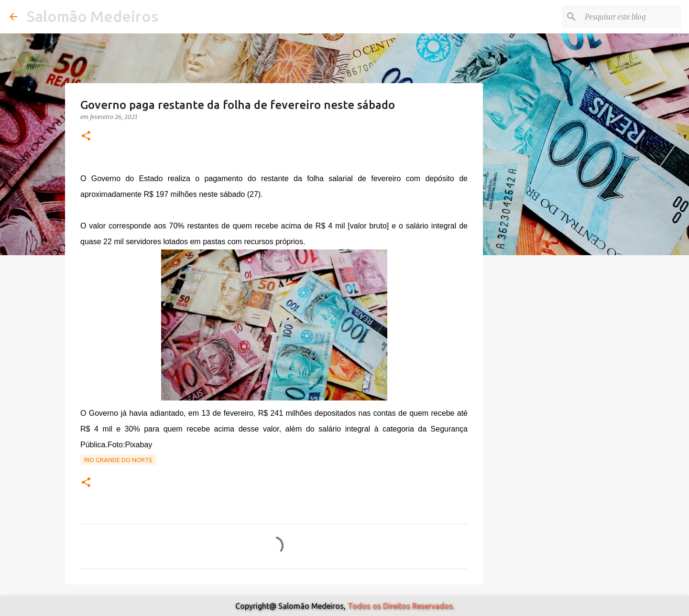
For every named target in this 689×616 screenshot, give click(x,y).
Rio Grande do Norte (118, 460)
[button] (86, 136)
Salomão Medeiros (93, 16)
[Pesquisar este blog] (631, 17)
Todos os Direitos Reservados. (401, 606)
